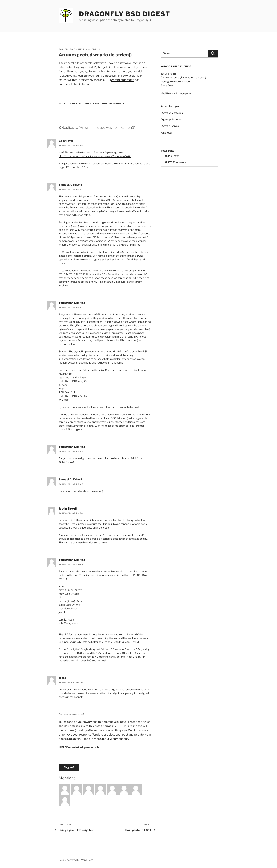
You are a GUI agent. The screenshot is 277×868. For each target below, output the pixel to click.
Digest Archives (170, 126)
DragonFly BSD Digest (125, 14)
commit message (123, 80)
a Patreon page (182, 93)
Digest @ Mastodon (172, 113)
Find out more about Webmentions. (106, 739)
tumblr (177, 77)
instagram (187, 77)
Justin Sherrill (90, 49)
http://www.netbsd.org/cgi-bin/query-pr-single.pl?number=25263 (95, 156)
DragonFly (117, 104)
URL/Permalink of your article (79, 747)
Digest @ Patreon (171, 119)
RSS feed (166, 133)
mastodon (200, 77)
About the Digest (170, 106)
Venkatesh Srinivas (72, 303)
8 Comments (72, 104)
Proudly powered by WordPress (75, 860)
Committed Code (96, 104)
